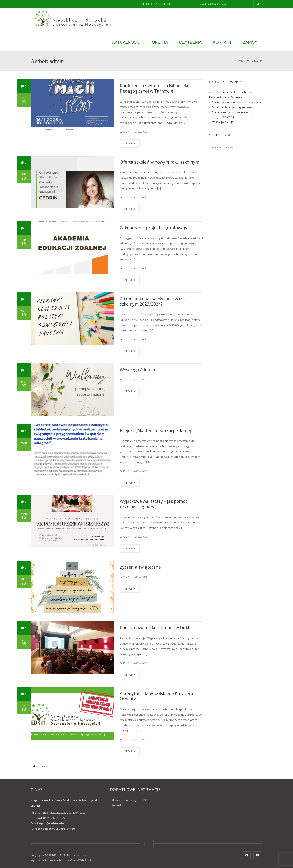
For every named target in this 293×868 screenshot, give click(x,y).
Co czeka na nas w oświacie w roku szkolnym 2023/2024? (154, 301)
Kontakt (116, 805)
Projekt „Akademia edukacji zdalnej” (156, 430)
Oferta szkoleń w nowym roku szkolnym (160, 162)
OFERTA (160, 42)
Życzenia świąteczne (140, 567)
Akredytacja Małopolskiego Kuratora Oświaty (156, 696)
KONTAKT (222, 42)
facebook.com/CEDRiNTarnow (55, 829)
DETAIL (130, 143)
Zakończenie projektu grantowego (154, 228)
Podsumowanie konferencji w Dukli (155, 628)
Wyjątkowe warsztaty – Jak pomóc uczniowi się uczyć (154, 504)
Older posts (39, 766)
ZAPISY (250, 42)
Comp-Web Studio (81, 860)
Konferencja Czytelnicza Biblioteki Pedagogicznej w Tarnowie (154, 88)
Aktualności (141, 132)
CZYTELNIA (190, 42)
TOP (147, 844)
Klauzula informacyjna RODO (129, 800)
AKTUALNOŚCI (126, 42)
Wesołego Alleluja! (138, 370)
